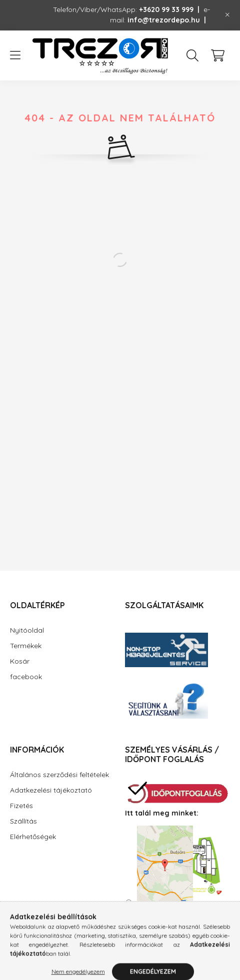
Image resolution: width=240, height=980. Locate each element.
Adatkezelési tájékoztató (51, 790)
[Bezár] (227, 15)
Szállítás (23, 821)
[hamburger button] (15, 55)
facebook (26, 677)
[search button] (192, 55)
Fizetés (21, 806)
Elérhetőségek (33, 837)
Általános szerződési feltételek (59, 775)
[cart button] (217, 55)
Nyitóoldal (27, 630)
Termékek (26, 646)
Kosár (20, 661)
